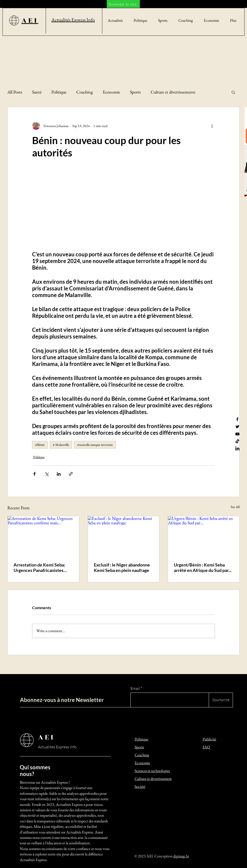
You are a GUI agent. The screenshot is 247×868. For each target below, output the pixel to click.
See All (235, 507)
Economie (111, 92)
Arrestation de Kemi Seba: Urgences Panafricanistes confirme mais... (39, 567)
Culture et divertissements (173, 92)
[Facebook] (237, 419)
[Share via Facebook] (34, 474)
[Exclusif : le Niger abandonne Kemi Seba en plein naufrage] (124, 536)
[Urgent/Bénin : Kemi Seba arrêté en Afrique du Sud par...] (204, 536)
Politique (59, 92)
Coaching (85, 92)
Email (135, 688)
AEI (46, 737)
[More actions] (212, 126)
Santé (37, 92)
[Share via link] (71, 474)
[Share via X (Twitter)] (47, 474)
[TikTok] (237, 441)
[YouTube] (237, 434)
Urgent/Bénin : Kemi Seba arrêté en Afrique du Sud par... (203, 567)
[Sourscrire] (221, 700)
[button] (233, 92)
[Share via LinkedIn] (59, 474)
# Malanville (61, 445)
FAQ (206, 747)
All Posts (15, 92)
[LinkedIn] (237, 449)
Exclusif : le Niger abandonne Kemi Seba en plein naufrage (122, 567)
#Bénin (40, 445)
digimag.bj (181, 856)
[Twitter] (237, 427)
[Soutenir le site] (123, 4)
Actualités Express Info (57, 747)
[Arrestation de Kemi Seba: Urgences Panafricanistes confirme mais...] (43, 536)
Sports (135, 92)
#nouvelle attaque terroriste (95, 445)
